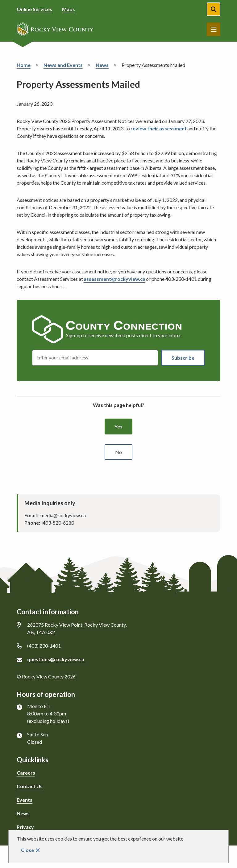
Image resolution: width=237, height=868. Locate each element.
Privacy (25, 827)
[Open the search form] (214, 9)
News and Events (63, 65)
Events (25, 800)
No (118, 452)
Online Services (34, 9)
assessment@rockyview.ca (114, 279)
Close (27, 850)
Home (24, 65)
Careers (26, 773)
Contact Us (30, 786)
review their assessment (159, 128)
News (102, 65)
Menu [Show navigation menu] (214, 29)
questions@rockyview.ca (56, 659)
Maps (69, 9)
